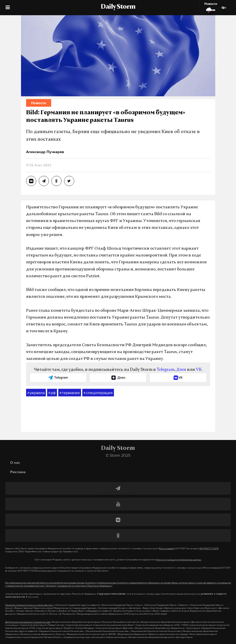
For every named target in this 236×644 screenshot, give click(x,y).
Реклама (18, 472)
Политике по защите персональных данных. (179, 560)
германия (70, 393)
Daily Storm (118, 7)
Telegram (165, 370)
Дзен (181, 370)
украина (36, 393)
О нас (15, 462)
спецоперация (98, 393)
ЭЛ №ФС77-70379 (209, 548)
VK (199, 370)
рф (52, 393)
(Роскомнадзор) (166, 548)
